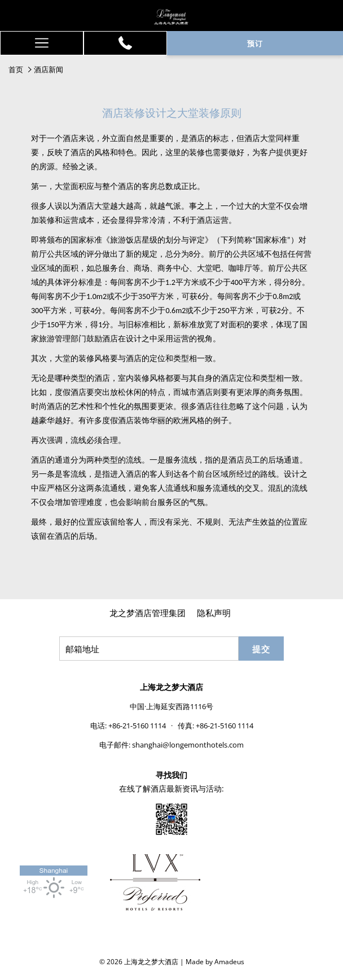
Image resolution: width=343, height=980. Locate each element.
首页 (16, 69)
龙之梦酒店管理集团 (148, 613)
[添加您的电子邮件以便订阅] (149, 649)
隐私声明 (214, 613)
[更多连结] (42, 43)
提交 (261, 649)
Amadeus (229, 962)
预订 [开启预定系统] (255, 43)
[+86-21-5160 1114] (125, 43)
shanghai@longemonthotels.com (188, 745)
